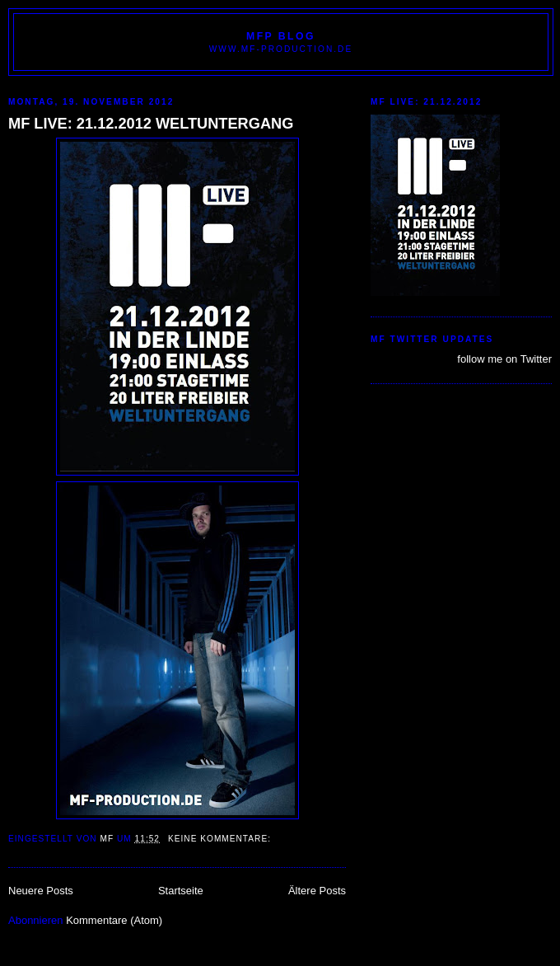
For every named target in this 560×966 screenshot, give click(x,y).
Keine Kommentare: (221, 839)
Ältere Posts (317, 891)
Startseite (181, 891)
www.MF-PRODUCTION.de (281, 49)
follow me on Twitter (504, 359)
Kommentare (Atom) (114, 920)
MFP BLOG (281, 36)
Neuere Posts (41, 891)
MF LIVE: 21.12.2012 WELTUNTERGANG (151, 124)
